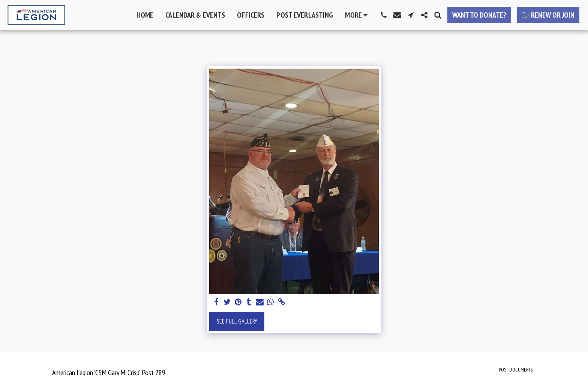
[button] (384, 15)
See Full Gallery (237, 321)
